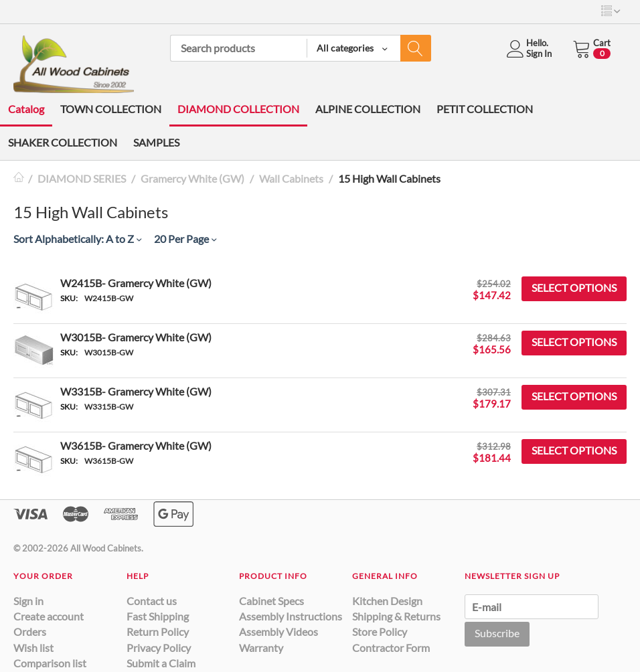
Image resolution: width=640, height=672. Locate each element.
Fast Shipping (158, 616)
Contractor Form (391, 648)
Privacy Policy (159, 648)
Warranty (261, 648)
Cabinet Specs (271, 601)
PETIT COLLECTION (485, 109)
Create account (49, 616)
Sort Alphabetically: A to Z (77, 239)
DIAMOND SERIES (82, 178)
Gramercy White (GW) (192, 178)
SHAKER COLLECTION (63, 142)
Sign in (28, 601)
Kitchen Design (387, 601)
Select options (574, 287)
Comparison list (50, 663)
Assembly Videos (278, 632)
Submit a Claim (161, 663)
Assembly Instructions (291, 616)
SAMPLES (156, 142)
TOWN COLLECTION (111, 109)
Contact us (152, 601)
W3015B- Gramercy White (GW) (136, 337)
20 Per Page (185, 239)
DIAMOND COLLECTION (238, 109)
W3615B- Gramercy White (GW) (136, 445)
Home (19, 178)
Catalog (26, 109)
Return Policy (158, 632)
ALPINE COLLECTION (368, 109)
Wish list (33, 648)
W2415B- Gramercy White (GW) (136, 283)
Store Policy (380, 632)
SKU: (69, 298)
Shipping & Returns (396, 616)
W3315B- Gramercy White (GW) (136, 391)
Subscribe (497, 633)
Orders (30, 632)
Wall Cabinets (291, 178)
